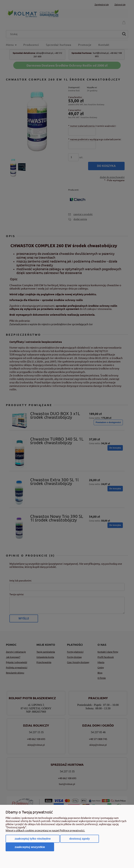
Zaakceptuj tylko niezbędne (33, 839)
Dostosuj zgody (79, 839)
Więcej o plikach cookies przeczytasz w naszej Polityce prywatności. (45, 830)
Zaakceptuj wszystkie (30, 847)
